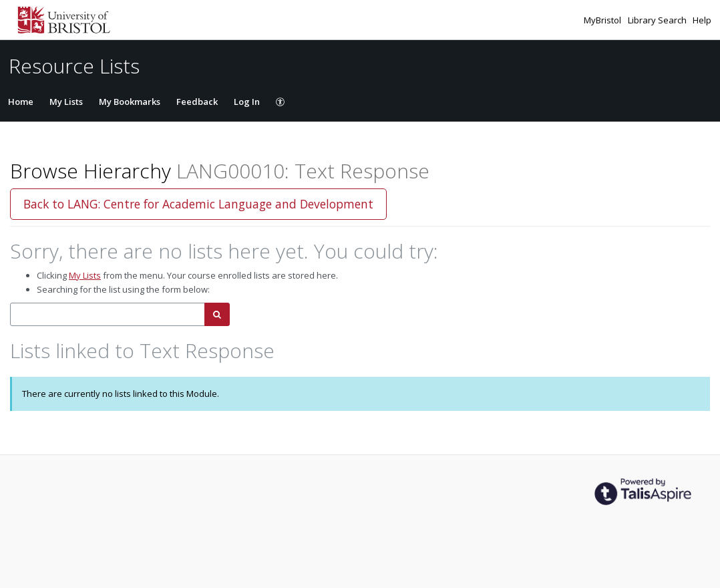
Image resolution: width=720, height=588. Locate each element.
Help (702, 20)
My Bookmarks (130, 102)
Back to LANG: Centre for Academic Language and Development (198, 204)
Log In (247, 102)
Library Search (658, 20)
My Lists (66, 102)
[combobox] (108, 314)
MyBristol (603, 20)
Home (21, 102)
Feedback (197, 102)
